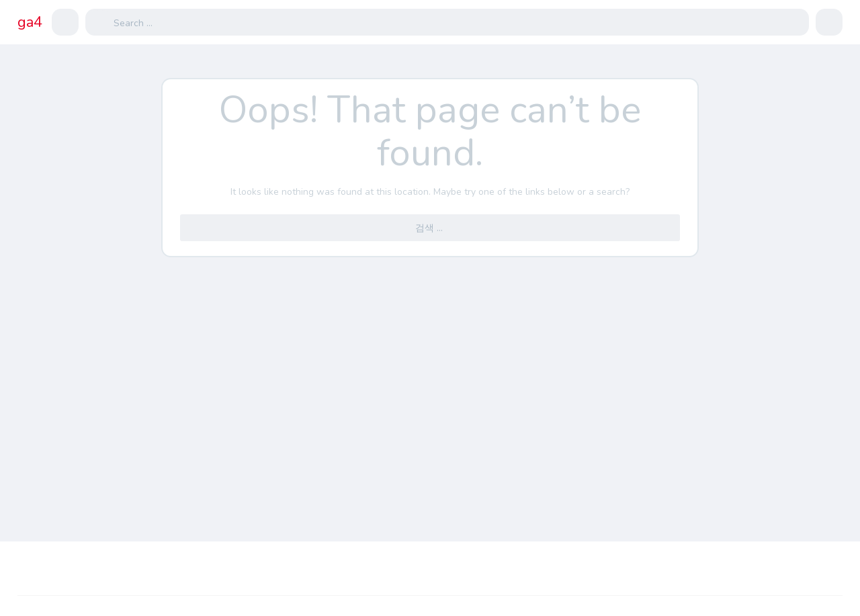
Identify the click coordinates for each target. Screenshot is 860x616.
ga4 (30, 22)
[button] (65, 22)
